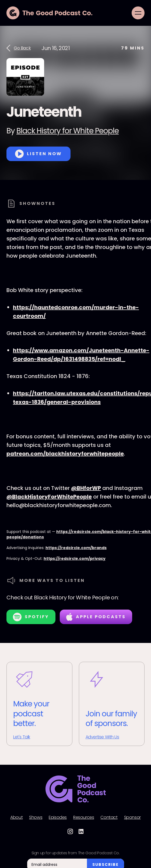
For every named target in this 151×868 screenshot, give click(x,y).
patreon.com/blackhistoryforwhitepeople (65, 454)
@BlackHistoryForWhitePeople (49, 497)
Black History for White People (68, 131)
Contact (109, 817)
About (16, 817)
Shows (36, 817)
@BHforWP (86, 488)
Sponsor (132, 817)
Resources (84, 817)
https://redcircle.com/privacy (75, 558)
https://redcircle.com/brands (76, 548)
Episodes (58, 817)
